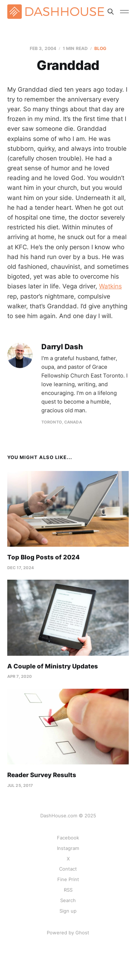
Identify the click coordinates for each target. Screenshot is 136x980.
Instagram (68, 848)
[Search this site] (111, 12)
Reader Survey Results (42, 775)
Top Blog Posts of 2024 (44, 557)
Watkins (110, 286)
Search (68, 900)
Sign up (68, 911)
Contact (68, 869)
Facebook (68, 838)
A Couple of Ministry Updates (53, 666)
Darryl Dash (62, 347)
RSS (68, 890)
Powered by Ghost (68, 933)
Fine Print (68, 879)
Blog (100, 48)
